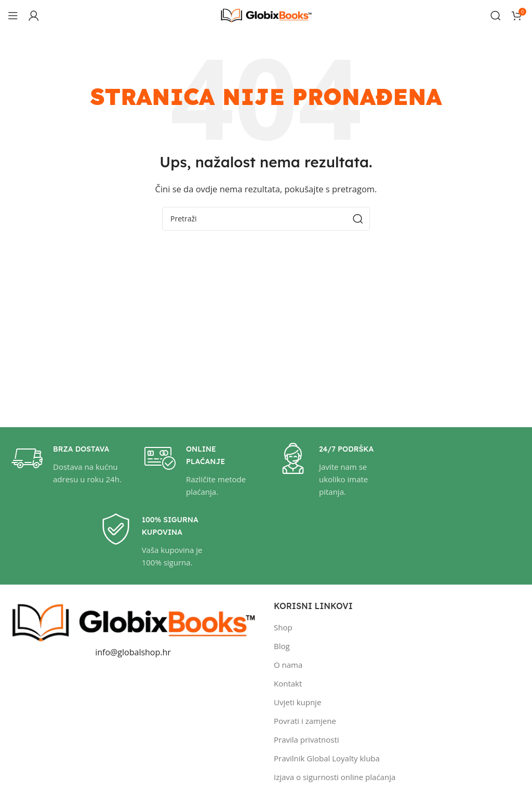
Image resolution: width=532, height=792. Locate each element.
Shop (283, 627)
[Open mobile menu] (13, 16)
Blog (282, 646)
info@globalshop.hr (133, 652)
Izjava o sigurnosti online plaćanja (335, 777)
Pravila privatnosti (307, 740)
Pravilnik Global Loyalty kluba (327, 758)
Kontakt (288, 683)
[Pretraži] (496, 16)
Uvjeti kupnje (297, 702)
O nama (288, 665)
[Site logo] (266, 15)
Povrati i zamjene (305, 721)
